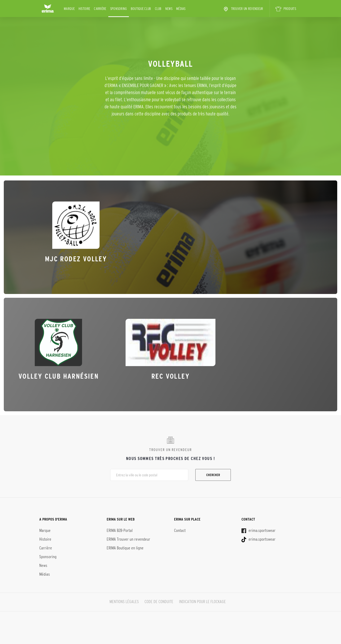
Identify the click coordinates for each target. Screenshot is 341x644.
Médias (181, 9)
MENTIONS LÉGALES (123, 600)
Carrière (100, 9)
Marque (69, 9)
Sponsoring (119, 9)
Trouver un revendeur (243, 9)
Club (158, 9)
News (169, 9)
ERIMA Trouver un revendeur (128, 538)
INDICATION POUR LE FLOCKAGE (203, 600)
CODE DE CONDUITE (159, 600)
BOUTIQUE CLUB (141, 9)
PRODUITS (286, 9)
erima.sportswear (258, 529)
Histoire (84, 9)
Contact (180, 529)
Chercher (213, 475)
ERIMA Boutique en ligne (125, 547)
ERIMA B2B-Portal (120, 529)
